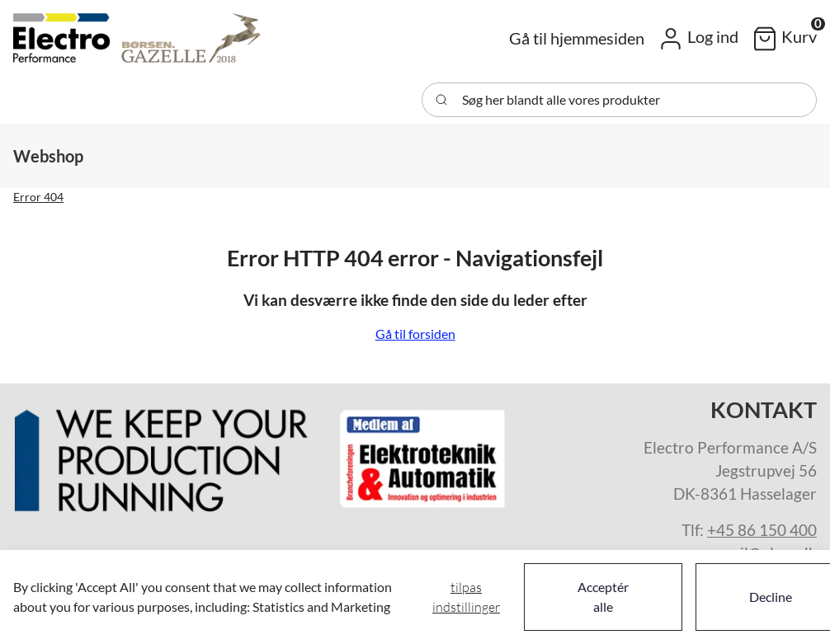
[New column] (261, 454)
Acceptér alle (603, 597)
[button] (698, 38)
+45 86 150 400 (762, 530)
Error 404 (38, 197)
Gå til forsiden (415, 334)
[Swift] (137, 38)
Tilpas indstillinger (466, 597)
